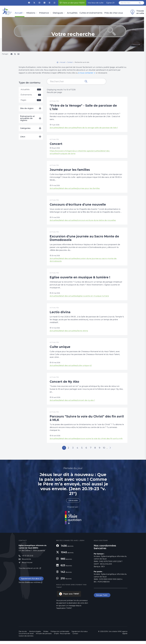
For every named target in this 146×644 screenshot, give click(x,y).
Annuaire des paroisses (44, 637)
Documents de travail (26, 637)
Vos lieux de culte (96, 3)
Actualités (72, 13)
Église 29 (110, 3)
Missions (31, 13)
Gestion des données (26, 639)
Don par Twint (102, 598)
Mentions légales (35, 635)
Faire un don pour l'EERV (72, 3)
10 (104, 451)
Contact (75, 637)
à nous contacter (86, 73)
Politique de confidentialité (60, 635)
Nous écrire (26, 562)
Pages (31, 100)
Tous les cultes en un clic (29, 571)
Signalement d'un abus (30, 582)
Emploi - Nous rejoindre (62, 637)
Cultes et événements (91, 13)
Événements (31, 95)
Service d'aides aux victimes (29, 585)
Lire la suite (73, 504)
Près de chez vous (114, 13)
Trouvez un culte (137, 12)
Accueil (19, 13)
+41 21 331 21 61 (27, 559)
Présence (44, 13)
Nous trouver (27, 566)
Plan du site (23, 635)
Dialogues (58, 13)
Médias (46, 635)
